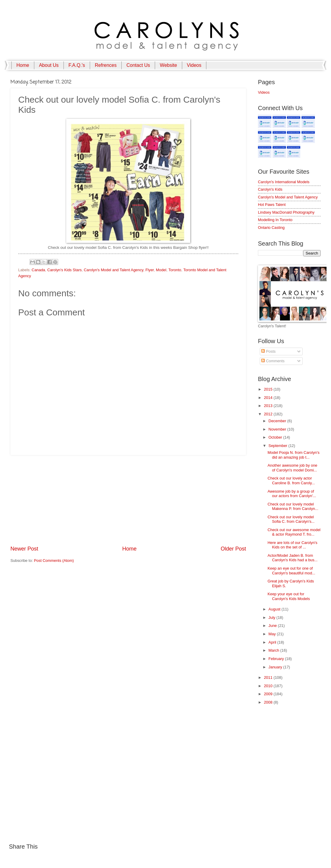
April (273, 642)
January (276, 667)
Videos (194, 65)
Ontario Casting (271, 228)
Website (168, 65)
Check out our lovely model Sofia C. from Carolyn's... (291, 519)
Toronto (175, 270)
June (273, 626)
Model (161, 270)
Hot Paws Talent (272, 205)
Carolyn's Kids (270, 189)
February (277, 659)
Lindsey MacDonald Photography (286, 212)
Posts (268, 351)
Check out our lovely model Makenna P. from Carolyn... (293, 506)
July (272, 618)
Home (23, 65)
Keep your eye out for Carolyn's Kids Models (289, 596)
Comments (273, 361)
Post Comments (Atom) (54, 561)
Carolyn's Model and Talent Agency (114, 270)
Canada (38, 270)
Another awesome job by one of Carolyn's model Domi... (292, 468)
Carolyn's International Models (284, 182)
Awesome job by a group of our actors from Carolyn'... (292, 494)
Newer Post (24, 549)
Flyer (150, 270)
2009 (269, 694)
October (276, 437)
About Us (49, 65)
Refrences (106, 65)
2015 (269, 389)
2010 (269, 686)
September (278, 446)
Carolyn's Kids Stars (64, 270)
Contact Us (138, 65)
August (275, 609)
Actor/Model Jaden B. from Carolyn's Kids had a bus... (293, 558)
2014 (269, 398)
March (274, 650)
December (278, 421)
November (278, 429)
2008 (269, 702)
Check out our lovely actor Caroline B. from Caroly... (291, 480)
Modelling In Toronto (275, 220)
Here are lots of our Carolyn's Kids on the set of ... (292, 545)
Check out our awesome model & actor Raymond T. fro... (294, 532)
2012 (269, 414)
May (273, 634)
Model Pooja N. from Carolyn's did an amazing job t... (293, 455)
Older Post (233, 549)
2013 (269, 406)
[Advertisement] (128, 500)
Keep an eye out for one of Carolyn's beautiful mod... (291, 571)
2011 (269, 677)
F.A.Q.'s (77, 65)
